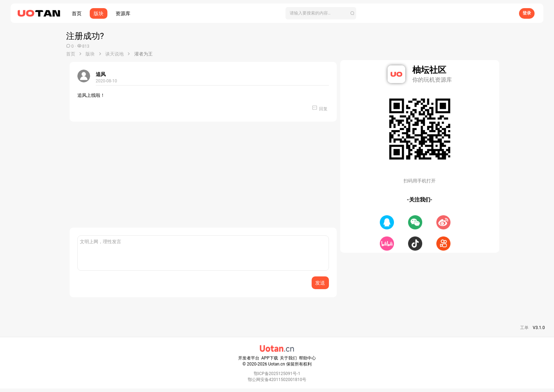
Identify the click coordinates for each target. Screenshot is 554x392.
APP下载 (270, 358)
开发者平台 (249, 358)
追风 (101, 74)
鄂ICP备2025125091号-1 (277, 374)
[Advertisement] (203, 178)
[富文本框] (203, 253)
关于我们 (288, 358)
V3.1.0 (539, 328)
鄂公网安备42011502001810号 (277, 380)
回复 (323, 109)
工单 (524, 328)
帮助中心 (307, 358)
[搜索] (321, 13)
